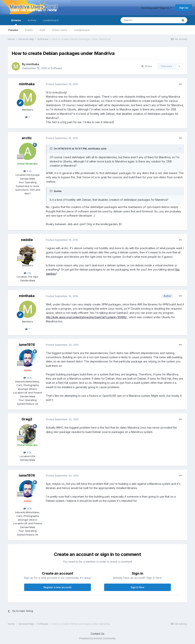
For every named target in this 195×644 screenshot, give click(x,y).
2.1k (28, 273)
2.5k (28, 452)
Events (29, 30)
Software (56, 68)
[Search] (140, 20)
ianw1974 (27, 345)
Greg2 (27, 419)
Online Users (60, 30)
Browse (16, 22)
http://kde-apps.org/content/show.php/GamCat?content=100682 (86, 317)
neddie (27, 240)
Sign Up (184, 8)
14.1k (28, 378)
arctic (27, 138)
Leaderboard (82, 30)
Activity (32, 20)
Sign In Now (137, 587)
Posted (62, 84)
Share (147, 66)
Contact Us (97, 634)
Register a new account (57, 587)
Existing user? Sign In (157, 8)
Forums (13, 30)
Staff (42, 30)
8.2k (28, 171)
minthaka (33, 64)
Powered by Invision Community (97, 638)
